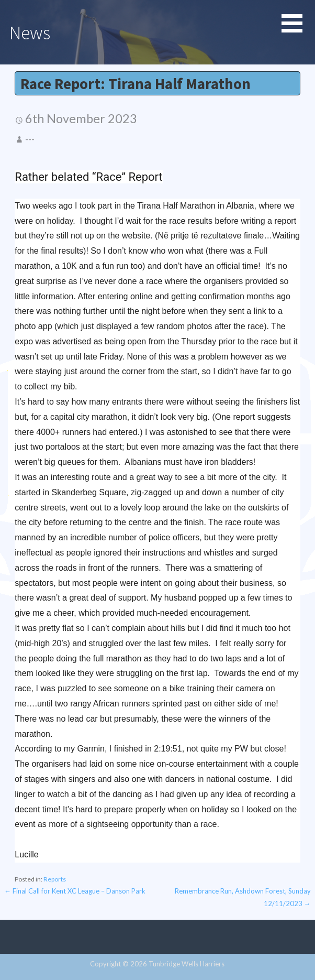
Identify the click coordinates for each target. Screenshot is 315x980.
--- (30, 139)
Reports (55, 879)
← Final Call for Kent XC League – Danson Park (75, 891)
